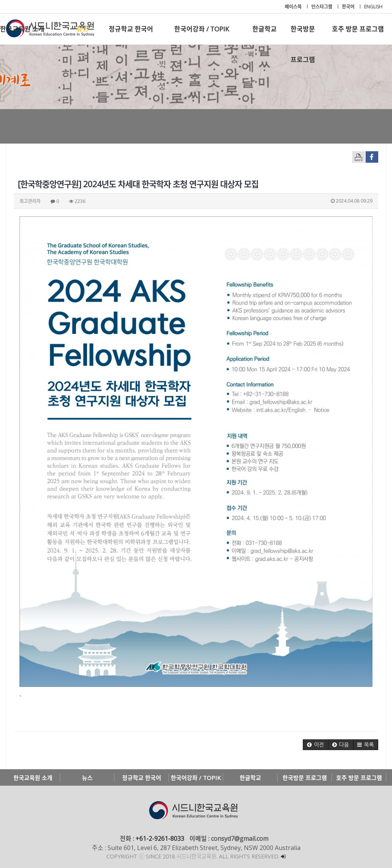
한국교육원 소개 (22, 29)
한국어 (349, 7)
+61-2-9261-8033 (160, 839)
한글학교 (265, 29)
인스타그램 (322, 7)
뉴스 (83, 29)
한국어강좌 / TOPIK (202, 29)
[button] (315, 745)
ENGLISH (373, 7)
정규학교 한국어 (131, 29)
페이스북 (294, 7)
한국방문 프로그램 (303, 34)
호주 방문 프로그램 (358, 29)
